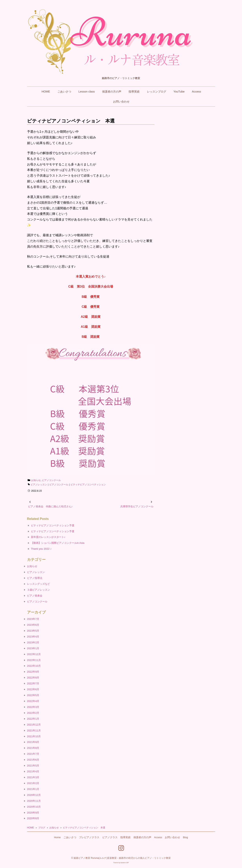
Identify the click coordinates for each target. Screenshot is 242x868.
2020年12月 (34, 795)
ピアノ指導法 (35, 578)
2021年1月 (33, 789)
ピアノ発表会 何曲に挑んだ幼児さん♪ (50, 506)
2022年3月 (33, 707)
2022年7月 (33, 683)
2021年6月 (33, 760)
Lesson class (87, 92)
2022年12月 (34, 654)
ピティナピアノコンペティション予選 (53, 525)
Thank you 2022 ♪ (41, 549)
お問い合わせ (121, 102)
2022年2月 (33, 713)
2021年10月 (34, 736)
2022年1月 (33, 719)
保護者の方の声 (112, 92)
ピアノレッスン (39, 485)
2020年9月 (33, 813)
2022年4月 (33, 701)
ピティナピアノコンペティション (88, 485)
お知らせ (36, 480)
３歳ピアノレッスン (39, 590)
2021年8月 (33, 748)
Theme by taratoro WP (121, 863)
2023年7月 (33, 619)
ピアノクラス (110, 837)
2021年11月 (34, 730)
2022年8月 (33, 678)
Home (57, 837)
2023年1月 (33, 648)
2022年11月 (34, 660)
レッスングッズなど (39, 584)
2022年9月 (33, 672)
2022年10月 (34, 666)
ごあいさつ (64, 92)
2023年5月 (33, 631)
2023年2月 (33, 642)
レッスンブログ (157, 92)
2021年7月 (33, 754)
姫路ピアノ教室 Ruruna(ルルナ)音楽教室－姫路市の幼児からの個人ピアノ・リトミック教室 (122, 858)
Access (196, 92)
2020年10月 (34, 807)
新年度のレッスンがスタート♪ (48, 537)
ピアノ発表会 (35, 596)
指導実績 (134, 92)
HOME (46, 92)
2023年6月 (33, 625)
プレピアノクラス (89, 837)
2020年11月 (34, 801)
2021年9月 (33, 742)
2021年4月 (33, 771)
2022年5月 (33, 695)
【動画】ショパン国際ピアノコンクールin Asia (58, 543)
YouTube (179, 92)
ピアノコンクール (51, 480)
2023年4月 (33, 637)
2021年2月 (33, 783)
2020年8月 (33, 818)
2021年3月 (33, 777)
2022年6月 (33, 689)
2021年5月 (33, 766)
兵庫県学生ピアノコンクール (137, 506)
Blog (185, 837)
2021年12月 (34, 725)
